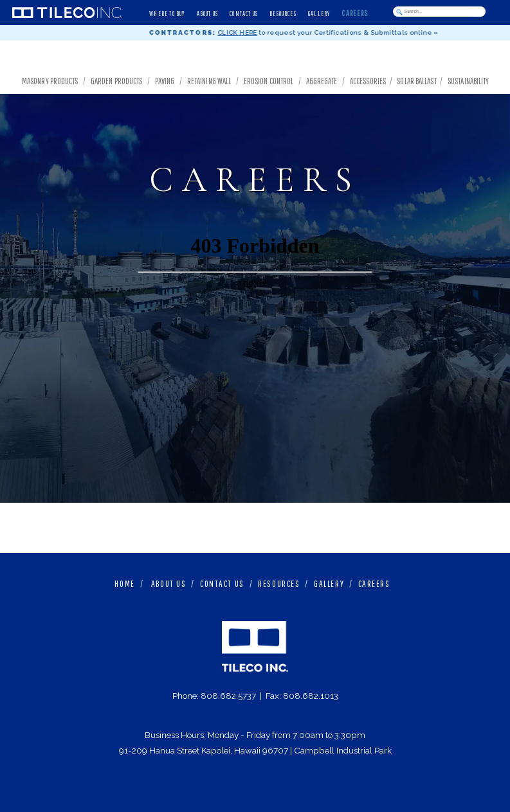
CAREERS (374, 583)
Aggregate (322, 81)
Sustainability (470, 81)
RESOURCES (279, 583)
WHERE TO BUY (167, 14)
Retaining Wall (209, 81)
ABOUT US (169, 583)
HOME (124, 583)
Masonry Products (50, 81)
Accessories (368, 81)
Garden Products (117, 81)
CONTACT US (222, 583)
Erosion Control (269, 81)
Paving (165, 81)
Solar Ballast (416, 81)
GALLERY (329, 583)
